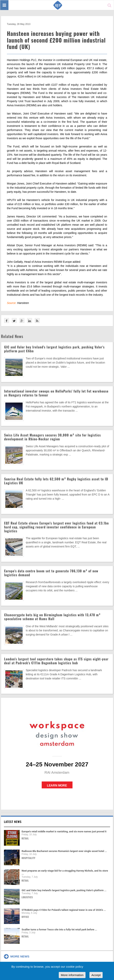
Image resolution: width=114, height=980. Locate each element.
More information (72, 975)
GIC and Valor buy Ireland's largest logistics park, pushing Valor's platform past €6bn (54, 349)
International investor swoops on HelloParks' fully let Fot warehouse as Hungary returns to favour (56, 393)
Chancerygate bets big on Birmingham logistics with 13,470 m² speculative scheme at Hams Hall (52, 617)
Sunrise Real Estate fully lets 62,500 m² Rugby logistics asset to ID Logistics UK (56, 481)
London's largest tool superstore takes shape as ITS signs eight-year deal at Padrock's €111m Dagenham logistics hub (56, 661)
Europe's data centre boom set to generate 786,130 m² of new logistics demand (51, 573)
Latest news (13, 822)
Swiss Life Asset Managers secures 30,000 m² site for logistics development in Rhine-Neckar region (52, 437)
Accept (96, 975)
